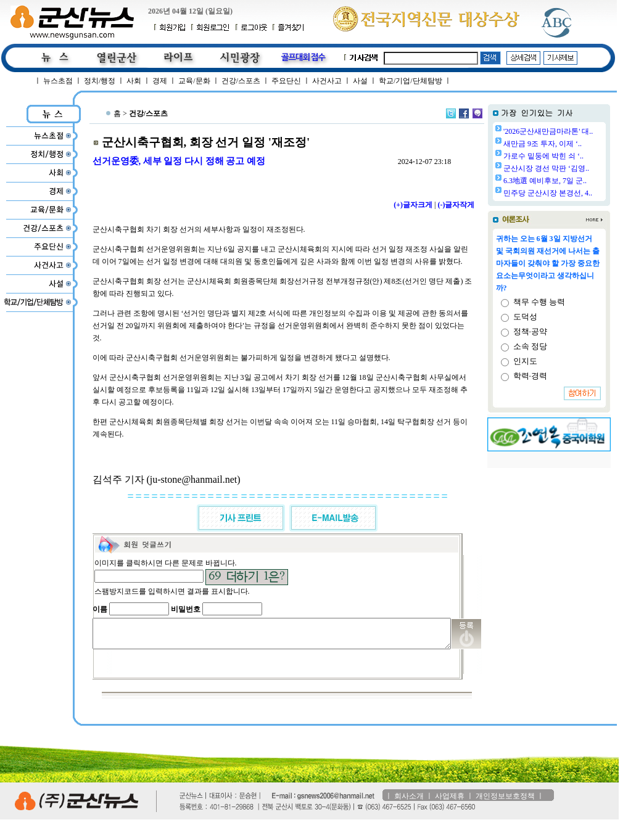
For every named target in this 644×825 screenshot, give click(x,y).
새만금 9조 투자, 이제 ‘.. (574, 144)
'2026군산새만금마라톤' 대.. (580, 131)
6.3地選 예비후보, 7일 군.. (576, 181)
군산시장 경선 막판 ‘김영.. (578, 168)
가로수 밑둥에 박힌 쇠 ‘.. (575, 156)
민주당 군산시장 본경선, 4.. (579, 193)
